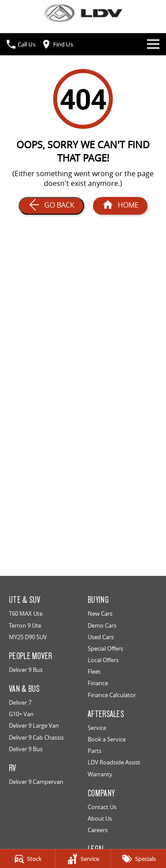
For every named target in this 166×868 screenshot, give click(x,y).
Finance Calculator (112, 695)
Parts (95, 751)
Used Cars (101, 637)
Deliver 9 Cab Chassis (36, 737)
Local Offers (103, 660)
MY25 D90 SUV (28, 637)
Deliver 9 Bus (26, 670)
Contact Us (102, 807)
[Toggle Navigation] (153, 44)
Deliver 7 (20, 702)
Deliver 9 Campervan (36, 782)
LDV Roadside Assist (114, 762)
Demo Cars (102, 625)
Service (97, 728)
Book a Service (107, 739)
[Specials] (139, 859)
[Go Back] (51, 206)
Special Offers (105, 648)
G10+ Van (21, 714)
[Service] (83, 859)
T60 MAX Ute (26, 613)
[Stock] (27, 859)
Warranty (100, 774)
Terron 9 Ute (25, 625)
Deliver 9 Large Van (34, 725)
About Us (100, 818)
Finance (98, 683)
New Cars (100, 613)
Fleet (94, 671)
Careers (98, 830)
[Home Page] (83, 13)
